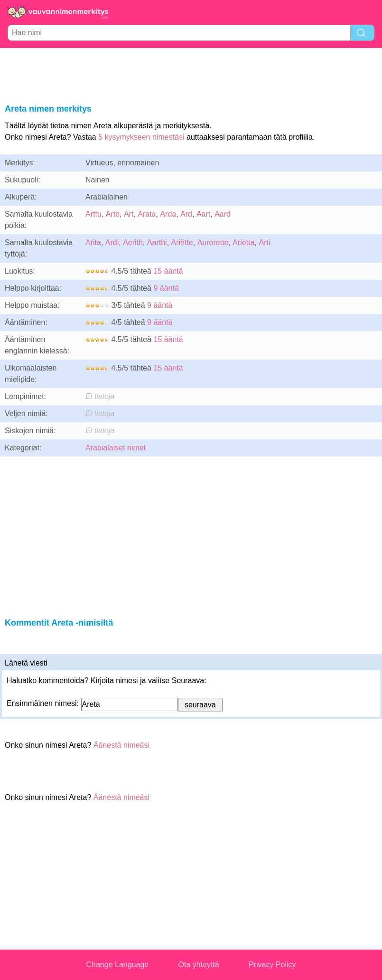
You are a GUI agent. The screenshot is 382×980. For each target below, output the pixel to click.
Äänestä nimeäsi (121, 745)
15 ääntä (168, 271)
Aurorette (213, 243)
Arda (168, 214)
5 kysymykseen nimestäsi (141, 137)
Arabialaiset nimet (116, 448)
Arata (147, 214)
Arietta (243, 243)
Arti (265, 243)
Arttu (93, 214)
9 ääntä (166, 288)
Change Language (118, 965)
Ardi (112, 243)
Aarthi (157, 243)
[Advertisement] (191, 74)
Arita (93, 243)
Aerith (133, 243)
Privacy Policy (272, 965)
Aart (203, 214)
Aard (223, 214)
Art (129, 214)
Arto (113, 214)
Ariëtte (182, 243)
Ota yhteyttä (198, 965)
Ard (186, 214)
